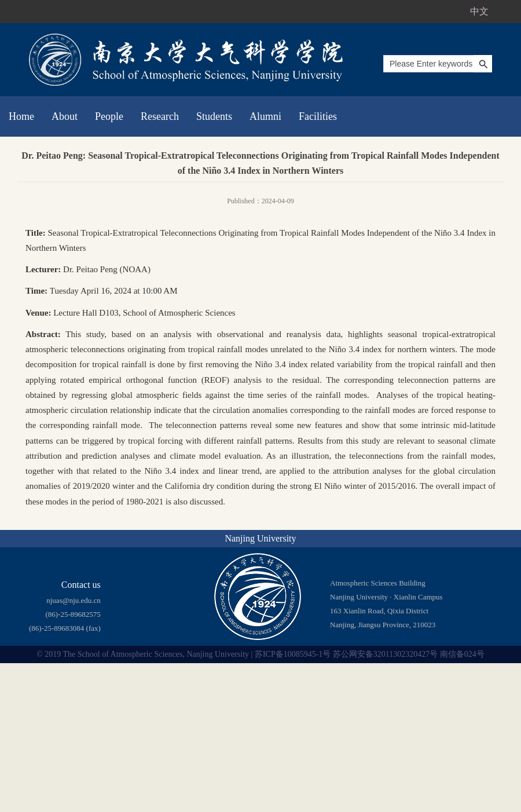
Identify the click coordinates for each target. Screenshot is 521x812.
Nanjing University (260, 538)
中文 (479, 11)
